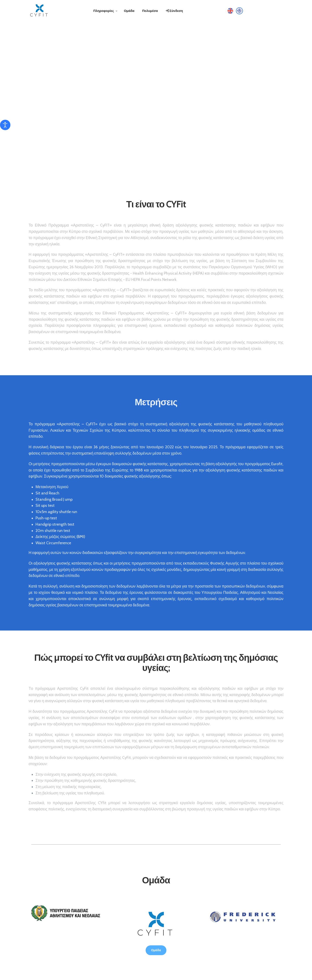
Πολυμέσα (150, 11)
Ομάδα (129, 11)
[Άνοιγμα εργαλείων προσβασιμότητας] (5, 125)
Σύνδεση (174, 11)
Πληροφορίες (104, 11)
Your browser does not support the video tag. (156, 97)
